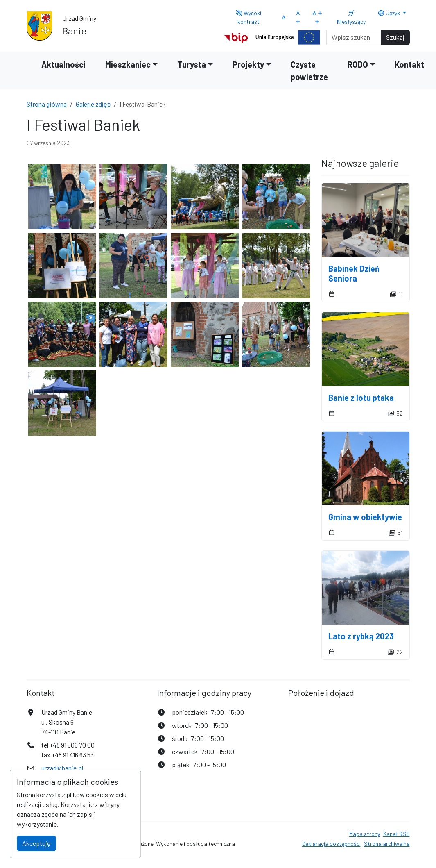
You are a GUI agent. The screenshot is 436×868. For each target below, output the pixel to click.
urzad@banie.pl (62, 768)
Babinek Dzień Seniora (354, 273)
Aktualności (63, 64)
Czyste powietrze (309, 70)
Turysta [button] (192, 64)
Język (389, 13)
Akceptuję (36, 843)
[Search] (354, 37)
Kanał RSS (396, 834)
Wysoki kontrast (248, 17)
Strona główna (47, 104)
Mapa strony (365, 834)
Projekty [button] (248, 64)
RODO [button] (358, 64)
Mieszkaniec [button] (128, 64)
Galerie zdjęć (93, 104)
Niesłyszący (351, 18)
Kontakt (409, 64)
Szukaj (395, 37)
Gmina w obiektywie (365, 517)
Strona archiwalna (387, 844)
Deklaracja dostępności (331, 844)
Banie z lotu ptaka (361, 398)
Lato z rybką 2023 (361, 636)
